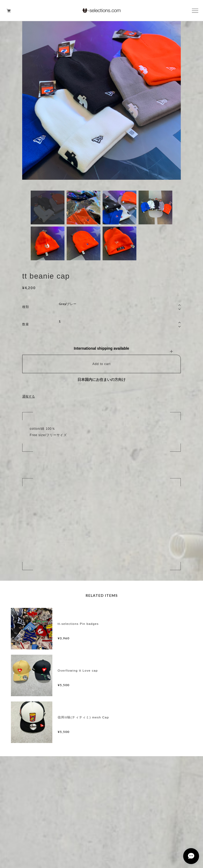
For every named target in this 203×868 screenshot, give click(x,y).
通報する (29, 396)
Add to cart (101, 364)
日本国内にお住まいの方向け (101, 380)
